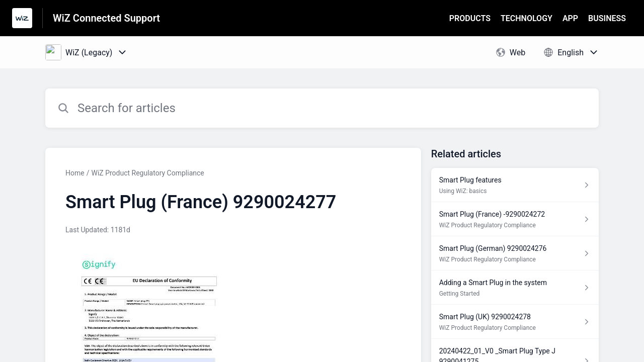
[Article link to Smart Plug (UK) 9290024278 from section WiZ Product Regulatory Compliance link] (515, 322)
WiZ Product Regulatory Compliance (147, 173)
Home (75, 173)
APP (570, 18)
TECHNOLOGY (527, 18)
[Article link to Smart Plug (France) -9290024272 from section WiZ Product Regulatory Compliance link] (515, 219)
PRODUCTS (470, 18)
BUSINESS (607, 18)
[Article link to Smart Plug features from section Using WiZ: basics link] (515, 185)
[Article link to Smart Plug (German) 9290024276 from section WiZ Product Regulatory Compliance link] (515, 253)
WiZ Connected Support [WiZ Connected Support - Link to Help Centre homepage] (106, 18)
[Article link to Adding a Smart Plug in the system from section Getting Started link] (515, 288)
